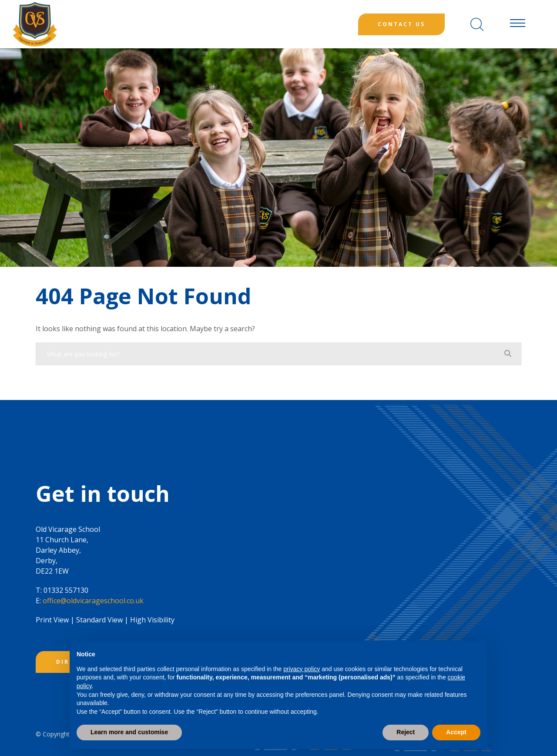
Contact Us (401, 24)
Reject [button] (406, 732)
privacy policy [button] (302, 669)
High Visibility (152, 620)
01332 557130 (66, 590)
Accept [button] (456, 732)
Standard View (99, 620)
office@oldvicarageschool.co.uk (93, 601)
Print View (52, 620)
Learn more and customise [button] (129, 732)
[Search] (477, 24)
